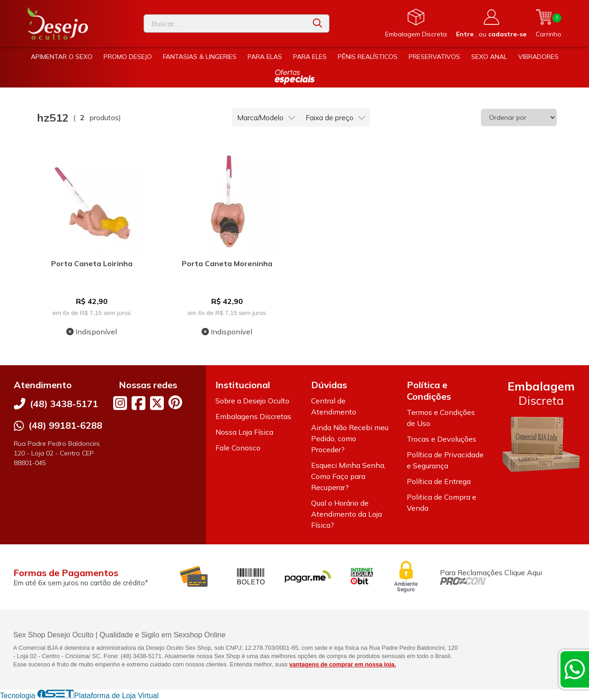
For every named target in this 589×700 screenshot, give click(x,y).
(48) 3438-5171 (64, 404)
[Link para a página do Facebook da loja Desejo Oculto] (139, 403)
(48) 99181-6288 (65, 425)
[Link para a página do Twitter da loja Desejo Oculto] (157, 403)
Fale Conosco (238, 448)
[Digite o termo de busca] (225, 23)
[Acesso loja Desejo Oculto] (491, 23)
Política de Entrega (439, 481)
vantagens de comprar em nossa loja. (343, 664)
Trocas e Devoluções (442, 439)
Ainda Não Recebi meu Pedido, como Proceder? (350, 438)
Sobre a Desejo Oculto (252, 401)
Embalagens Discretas (253, 416)
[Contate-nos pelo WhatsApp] (575, 669)
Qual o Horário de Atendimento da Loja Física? (346, 514)
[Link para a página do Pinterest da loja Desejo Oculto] (175, 402)
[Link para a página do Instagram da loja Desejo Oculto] (120, 403)
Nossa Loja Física (244, 432)
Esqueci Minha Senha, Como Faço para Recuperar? (348, 476)
